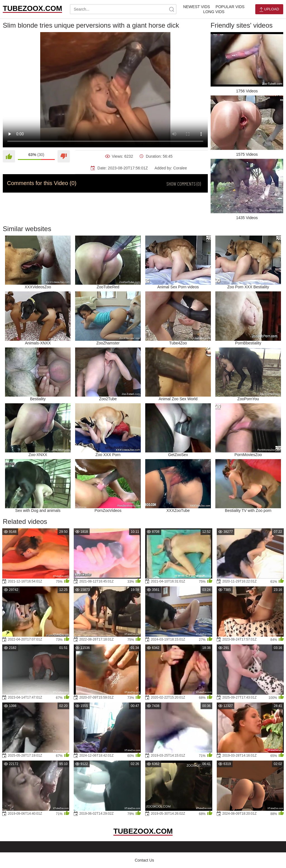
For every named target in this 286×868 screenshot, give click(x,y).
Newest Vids (197, 7)
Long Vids (214, 12)
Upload (269, 9)
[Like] (9, 156)
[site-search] (171, 9)
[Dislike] (64, 156)
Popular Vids (230, 7)
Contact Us (144, 860)
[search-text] (123, 9)
